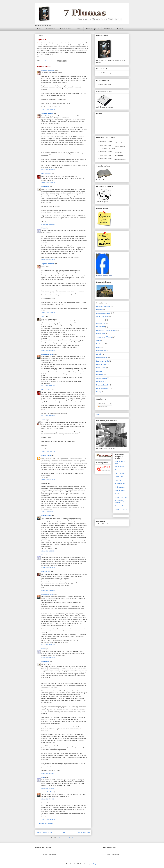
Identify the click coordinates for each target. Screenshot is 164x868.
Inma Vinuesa (46, 572)
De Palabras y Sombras (119, 502)
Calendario (100, 375)
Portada (99, 354)
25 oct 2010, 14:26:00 (48, 658)
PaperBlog (118, 480)
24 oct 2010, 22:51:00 (48, 452)
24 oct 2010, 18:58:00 (48, 183)
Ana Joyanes (118, 152)
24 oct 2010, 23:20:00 (48, 480)
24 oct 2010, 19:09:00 (48, 224)
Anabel (44, 420)
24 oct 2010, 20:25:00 (48, 350)
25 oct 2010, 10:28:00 (48, 551)
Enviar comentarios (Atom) (67, 838)
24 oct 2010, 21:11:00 (48, 386)
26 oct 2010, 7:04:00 (48, 799)
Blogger (95, 864)
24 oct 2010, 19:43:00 (48, 313)
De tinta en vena (120, 487)
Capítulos (99, 310)
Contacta (120, 29)
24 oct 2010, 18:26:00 (48, 109)
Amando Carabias (47, 354)
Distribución (108, 29)
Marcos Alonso (46, 456)
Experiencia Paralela (103, 306)
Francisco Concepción (104, 313)
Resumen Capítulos (103, 385)
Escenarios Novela (102, 361)
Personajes (100, 382)
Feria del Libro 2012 (103, 388)
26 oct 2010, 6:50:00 (48, 788)
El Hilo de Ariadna (102, 358)
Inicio (65, 833)
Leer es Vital (119, 477)
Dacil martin (45, 187)
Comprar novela (102, 378)
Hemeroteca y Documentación (106, 330)
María (43, 228)
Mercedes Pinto (46, 515)
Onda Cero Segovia (120, 159)
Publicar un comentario (46, 823)
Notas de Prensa (102, 364)
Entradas (101, 404)
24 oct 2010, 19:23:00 (48, 260)
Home (39, 29)
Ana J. (43, 316)
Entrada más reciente (44, 833)
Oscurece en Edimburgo (103, 254)
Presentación (51, 29)
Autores (78, 29)
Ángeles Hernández (48, 70)
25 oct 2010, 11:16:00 (48, 590)
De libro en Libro (120, 484)
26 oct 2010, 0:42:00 (48, 773)
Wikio (98, 414)
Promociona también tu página (104, 276)
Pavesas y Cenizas (121, 509)
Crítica (117, 470)
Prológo (99, 392)
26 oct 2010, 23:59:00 (48, 819)
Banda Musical (101, 368)
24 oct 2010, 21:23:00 (48, 416)
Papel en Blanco (120, 490)
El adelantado (119, 473)
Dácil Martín (100, 344)
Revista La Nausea (121, 494)
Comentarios (103, 407)
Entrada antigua (84, 833)
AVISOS (99, 371)
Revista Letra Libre (121, 497)
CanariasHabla (119, 506)
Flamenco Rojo (46, 174)
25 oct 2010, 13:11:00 (48, 645)
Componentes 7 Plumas (104, 337)
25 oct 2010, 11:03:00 (48, 568)
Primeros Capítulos (92, 29)
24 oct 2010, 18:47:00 (48, 170)
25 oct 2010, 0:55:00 (48, 512)
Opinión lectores (65, 29)
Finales (99, 347)
